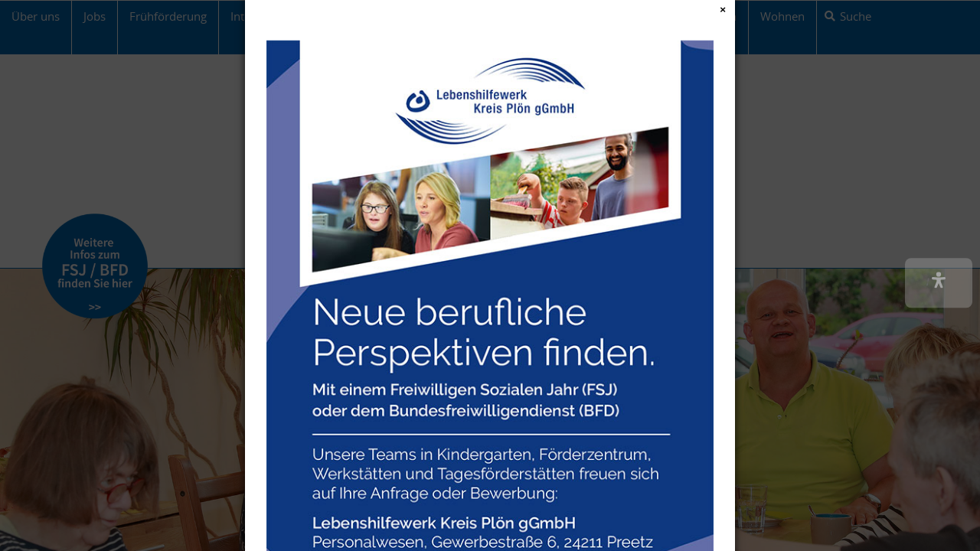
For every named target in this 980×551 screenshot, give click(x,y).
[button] (939, 283)
